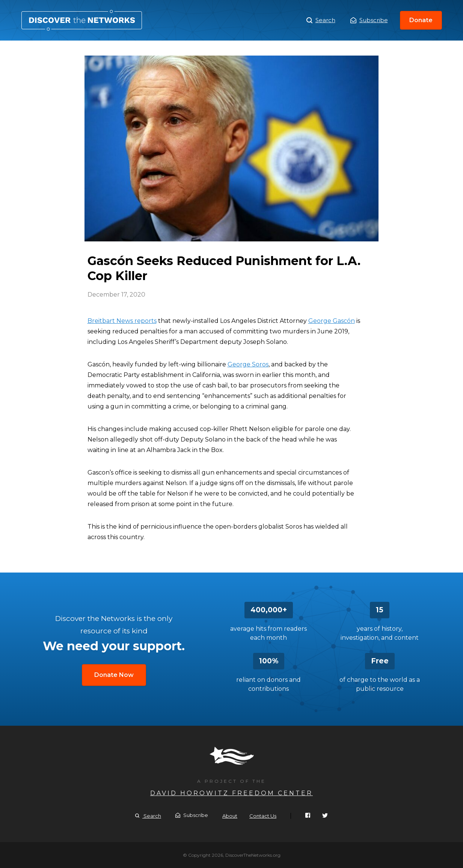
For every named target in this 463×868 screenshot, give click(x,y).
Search (321, 20)
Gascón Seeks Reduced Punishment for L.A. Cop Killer (82, 20)
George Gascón (332, 321)
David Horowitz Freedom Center (231, 793)
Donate (421, 20)
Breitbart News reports (122, 321)
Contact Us (263, 816)
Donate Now (114, 675)
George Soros (248, 364)
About (230, 816)
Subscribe (369, 20)
